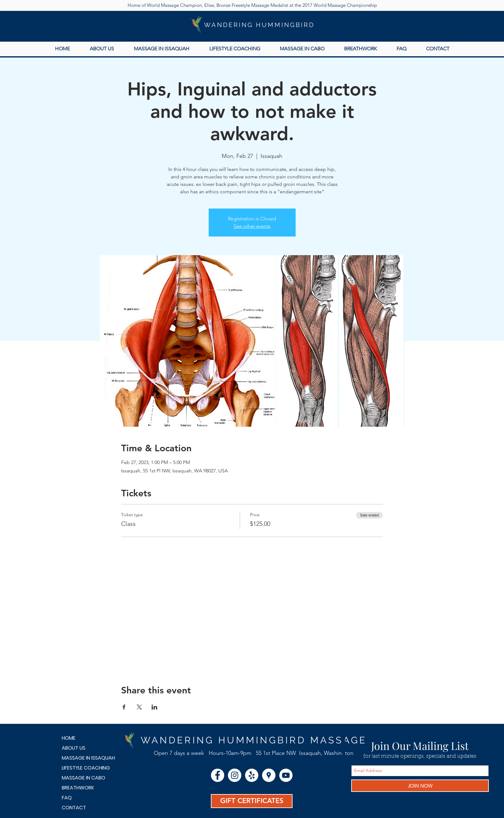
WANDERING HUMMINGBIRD (259, 25)
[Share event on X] (139, 707)
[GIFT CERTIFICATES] (252, 801)
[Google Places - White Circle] (269, 775)
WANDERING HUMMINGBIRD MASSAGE (254, 740)
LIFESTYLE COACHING (84, 768)
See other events (252, 226)
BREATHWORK (78, 788)
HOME (69, 738)
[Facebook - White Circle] (218, 775)
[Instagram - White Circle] (235, 775)
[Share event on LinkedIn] (154, 707)
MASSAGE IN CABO (84, 778)
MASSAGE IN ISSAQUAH (84, 758)
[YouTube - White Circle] (286, 775)
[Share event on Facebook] (124, 707)
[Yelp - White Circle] (252, 775)
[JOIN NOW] (420, 786)
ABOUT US (74, 748)
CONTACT (74, 808)
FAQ (67, 798)
